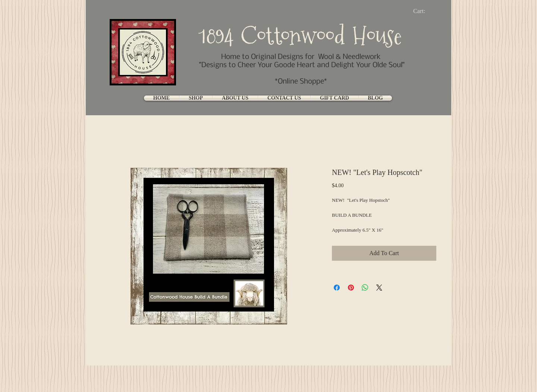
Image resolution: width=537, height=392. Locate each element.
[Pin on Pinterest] (351, 288)
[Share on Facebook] (337, 288)
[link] (425, 11)
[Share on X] (379, 288)
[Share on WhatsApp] (365, 288)
